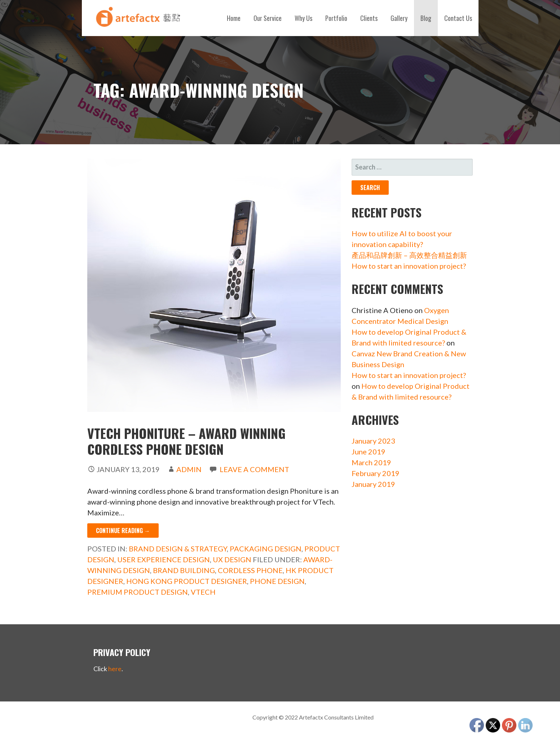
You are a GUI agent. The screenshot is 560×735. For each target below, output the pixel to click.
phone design (277, 581)
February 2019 (376, 473)
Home (234, 18)
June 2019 (369, 452)
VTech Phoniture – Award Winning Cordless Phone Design (186, 441)
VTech (203, 592)
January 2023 (373, 441)
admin (189, 469)
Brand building (184, 570)
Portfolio (336, 18)
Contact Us (458, 18)
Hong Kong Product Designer (187, 581)
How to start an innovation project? (409, 266)
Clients (369, 18)
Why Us (303, 18)
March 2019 (371, 462)
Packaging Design (266, 549)
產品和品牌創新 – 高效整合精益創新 (409, 255)
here (115, 669)
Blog (426, 18)
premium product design (138, 592)
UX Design (232, 559)
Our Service (268, 18)
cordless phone (250, 570)
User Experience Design (164, 559)
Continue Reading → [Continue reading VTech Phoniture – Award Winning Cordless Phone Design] (123, 531)
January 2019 (373, 484)
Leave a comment (254, 469)
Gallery (399, 18)
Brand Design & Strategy (178, 549)
